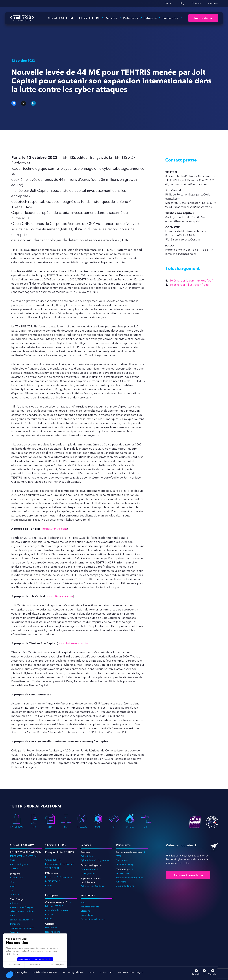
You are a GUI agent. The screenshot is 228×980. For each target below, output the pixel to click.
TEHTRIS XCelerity (125, 864)
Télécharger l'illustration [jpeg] (189, 285)
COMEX (49, 914)
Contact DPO (107, 972)
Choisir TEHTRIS (90, 18)
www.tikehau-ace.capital (73, 643)
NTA (66, 821)
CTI (114, 821)
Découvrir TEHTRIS (54, 906)
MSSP (119, 856)
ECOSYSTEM (122, 873)
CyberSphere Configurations (95, 860)
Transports (15, 924)
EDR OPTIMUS (17, 821)
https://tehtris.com (55, 529)
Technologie (123, 869)
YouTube (213, 972)
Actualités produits (90, 907)
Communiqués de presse (93, 919)
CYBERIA (130, 821)
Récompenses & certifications (60, 864)
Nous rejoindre (53, 932)
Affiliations (121, 882)
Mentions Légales (18, 972)
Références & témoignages (59, 877)
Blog (182, 3)
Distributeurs (122, 860)
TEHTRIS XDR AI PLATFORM (23, 856)
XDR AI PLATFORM (60, 18)
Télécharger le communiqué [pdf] (191, 281)
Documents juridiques (72, 972)
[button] (9, 975)
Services (112, 18)
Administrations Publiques (22, 911)
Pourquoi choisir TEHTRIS (59, 852)
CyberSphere (87, 856)
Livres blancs (87, 915)
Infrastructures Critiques (21, 907)
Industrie (14, 903)
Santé (13, 916)
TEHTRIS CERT (52, 868)
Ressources (171, 18)
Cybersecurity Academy (92, 886)
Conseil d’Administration (57, 910)
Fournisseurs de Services (22, 928)
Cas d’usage (17, 899)
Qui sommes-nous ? (56, 902)
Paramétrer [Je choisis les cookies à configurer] (35, 965)
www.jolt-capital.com (60, 596)
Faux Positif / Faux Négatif (131, 972)
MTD (34, 821)
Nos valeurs (51, 928)
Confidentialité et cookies (44, 972)
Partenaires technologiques (129, 878)
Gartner (49, 885)
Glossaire (196, 3)
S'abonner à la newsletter (188, 875)
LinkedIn (196, 972)
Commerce (15, 932)
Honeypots (82, 821)
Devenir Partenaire (125, 886)
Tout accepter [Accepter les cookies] (57, 965)
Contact (169, 3)
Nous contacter (203, 18)
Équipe (49, 919)
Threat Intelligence (19, 864)
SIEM (50, 821)
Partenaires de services (129, 852)
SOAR (98, 821)
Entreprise (150, 18)
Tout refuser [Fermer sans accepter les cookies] (14, 965)
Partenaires (130, 18)
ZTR (146, 821)
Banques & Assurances (21, 920)
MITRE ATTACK (53, 881)
